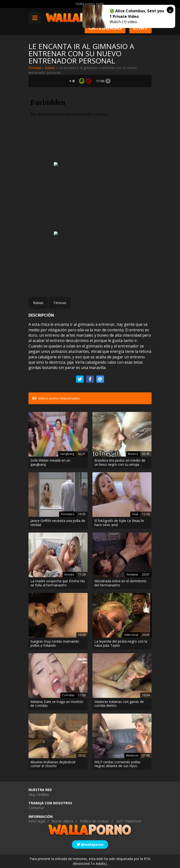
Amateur (132, 574)
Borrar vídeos (62, 821)
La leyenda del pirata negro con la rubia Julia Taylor (121, 644)
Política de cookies (94, 821)
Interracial (131, 635)
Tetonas (60, 303)
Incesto (69, 574)
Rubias (50, 68)
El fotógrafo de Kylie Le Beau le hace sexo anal (119, 523)
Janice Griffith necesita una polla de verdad (58, 523)
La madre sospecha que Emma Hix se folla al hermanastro (58, 583)
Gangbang (67, 454)
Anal (135, 514)
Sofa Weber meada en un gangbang (50, 463)
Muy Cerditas (39, 795)
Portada (35, 68)
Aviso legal (37, 821)
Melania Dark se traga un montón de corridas (57, 704)
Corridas (68, 695)
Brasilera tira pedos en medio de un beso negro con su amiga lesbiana (120, 463)
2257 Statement (129, 821)
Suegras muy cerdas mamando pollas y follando (55, 644)
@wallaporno (90, 844)
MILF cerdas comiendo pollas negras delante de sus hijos (117, 764)
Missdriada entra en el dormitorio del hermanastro (120, 583)
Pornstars (68, 514)
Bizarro (133, 454)
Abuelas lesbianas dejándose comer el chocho (53, 764)
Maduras (132, 755)
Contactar (36, 808)
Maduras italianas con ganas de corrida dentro (119, 704)
